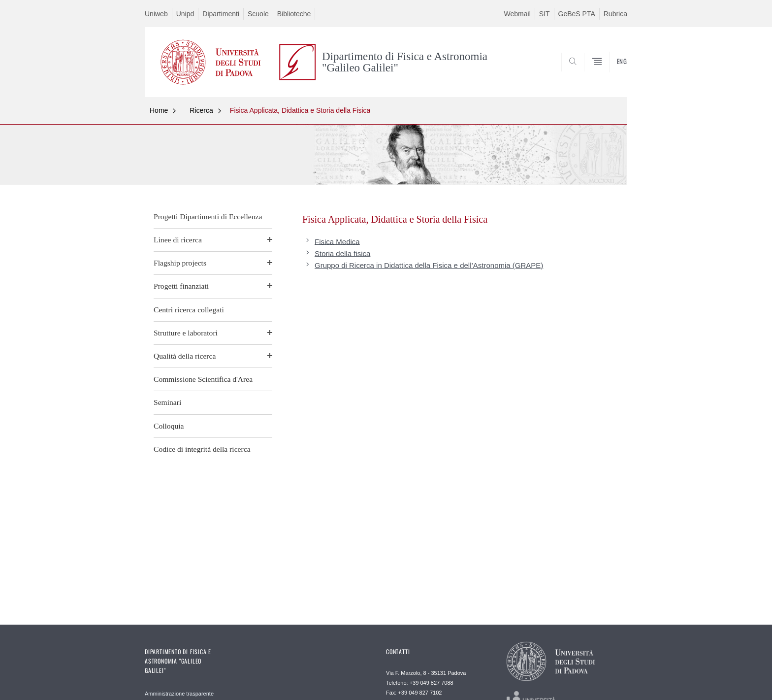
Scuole (258, 14)
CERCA (612, 73)
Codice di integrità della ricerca (202, 449)
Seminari (167, 402)
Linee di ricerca (178, 240)
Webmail (517, 14)
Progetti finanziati (181, 286)
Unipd (185, 14)
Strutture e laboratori (186, 333)
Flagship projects (180, 263)
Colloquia (169, 426)
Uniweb (156, 14)
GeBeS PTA (577, 14)
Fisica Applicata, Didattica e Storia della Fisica (300, 110)
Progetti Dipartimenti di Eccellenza (208, 217)
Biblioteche (294, 14)
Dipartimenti (221, 14)
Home (159, 110)
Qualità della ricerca (185, 356)
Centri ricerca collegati (189, 310)
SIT (545, 14)
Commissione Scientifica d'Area (203, 379)
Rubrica (615, 14)
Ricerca (201, 110)
